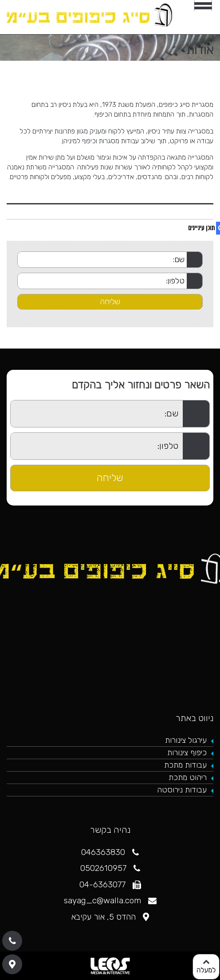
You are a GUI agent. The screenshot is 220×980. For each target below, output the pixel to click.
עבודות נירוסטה (182, 790)
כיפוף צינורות (187, 753)
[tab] (110, 200)
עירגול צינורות (186, 740)
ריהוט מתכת (188, 777)
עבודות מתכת (185, 765)
